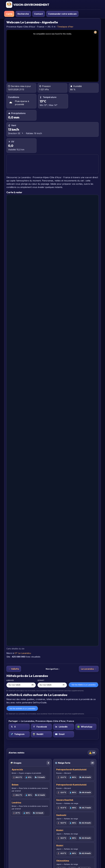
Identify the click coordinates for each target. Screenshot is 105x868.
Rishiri (60, 831)
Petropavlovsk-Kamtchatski (71, 770)
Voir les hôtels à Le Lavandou (84, 685)
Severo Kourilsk (65, 800)
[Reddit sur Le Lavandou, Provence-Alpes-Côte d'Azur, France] (41, 735)
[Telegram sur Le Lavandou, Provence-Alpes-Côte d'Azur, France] (19, 735)
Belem (15, 785)
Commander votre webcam (62, 14)
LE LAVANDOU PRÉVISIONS (52, 164)
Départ (52, 684)
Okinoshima (63, 861)
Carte (9, 14)
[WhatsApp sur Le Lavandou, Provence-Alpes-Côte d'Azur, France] (86, 727)
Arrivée (21, 684)
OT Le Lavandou (23, 653)
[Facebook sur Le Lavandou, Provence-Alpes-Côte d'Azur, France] (41, 727)
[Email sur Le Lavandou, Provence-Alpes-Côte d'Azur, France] (64, 735)
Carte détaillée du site (15, 649)
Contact (39, 14)
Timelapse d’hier (65, 27)
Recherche (23, 14)
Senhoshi (61, 815)
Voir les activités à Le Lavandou (22, 709)
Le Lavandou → (89, 669)
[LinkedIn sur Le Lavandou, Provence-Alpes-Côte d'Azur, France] (64, 727)
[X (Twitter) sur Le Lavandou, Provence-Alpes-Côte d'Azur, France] (19, 727)
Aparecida (17, 770)
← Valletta (14, 669)
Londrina (16, 803)
